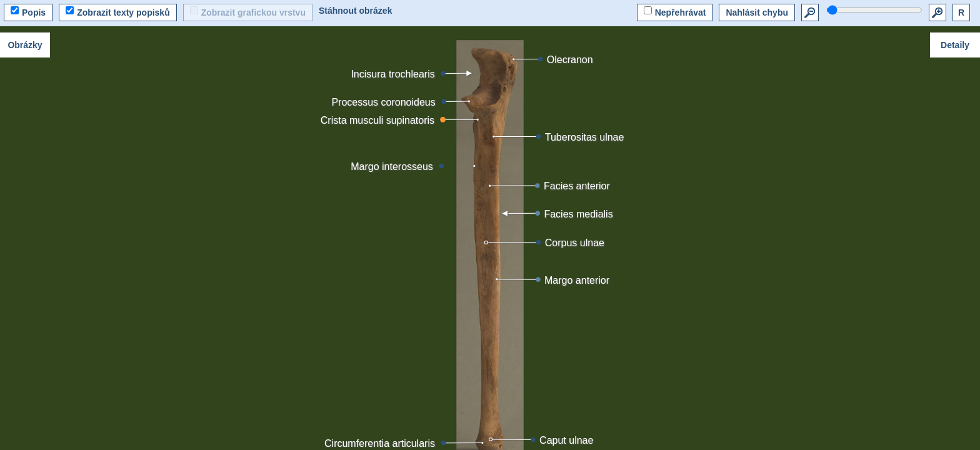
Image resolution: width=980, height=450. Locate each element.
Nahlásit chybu (757, 12)
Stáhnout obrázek (355, 11)
